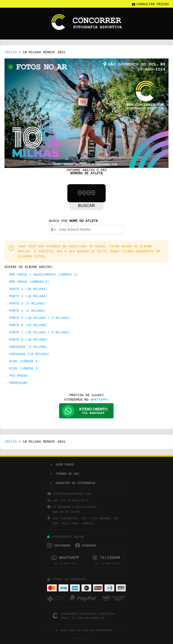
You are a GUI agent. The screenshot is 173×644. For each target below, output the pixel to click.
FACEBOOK (89, 546)
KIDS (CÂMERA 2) (24, 369)
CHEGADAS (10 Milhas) (29, 354)
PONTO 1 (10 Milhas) (28, 289)
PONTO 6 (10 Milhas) (28, 325)
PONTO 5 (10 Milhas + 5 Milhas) (39, 318)
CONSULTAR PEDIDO (153, 4)
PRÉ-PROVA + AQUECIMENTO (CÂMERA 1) (43, 275)
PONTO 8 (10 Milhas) (28, 340)
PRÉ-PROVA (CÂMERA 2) (29, 282)
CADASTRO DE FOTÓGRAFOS (75, 483)
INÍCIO (11, 52)
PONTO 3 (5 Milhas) (27, 304)
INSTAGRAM (62, 546)
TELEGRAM (110, 558)
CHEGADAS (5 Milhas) (28, 347)
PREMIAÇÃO (18, 383)
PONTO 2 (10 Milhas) (28, 296)
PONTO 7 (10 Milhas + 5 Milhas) (39, 333)
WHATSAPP (99, 400)
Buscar (86, 206)
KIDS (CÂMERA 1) (24, 362)
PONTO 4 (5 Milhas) (27, 311)
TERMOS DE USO (67, 474)
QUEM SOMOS (65, 465)
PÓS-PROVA (18, 376)
